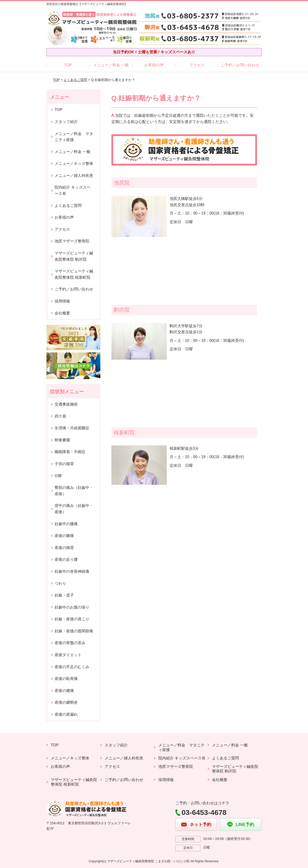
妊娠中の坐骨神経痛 (72, 571)
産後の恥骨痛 (66, 679)
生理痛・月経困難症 (72, 428)
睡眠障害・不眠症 (70, 452)
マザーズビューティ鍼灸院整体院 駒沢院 (74, 256)
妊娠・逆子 (64, 595)
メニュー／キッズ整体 (74, 163)
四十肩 (60, 416)
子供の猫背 (64, 464)
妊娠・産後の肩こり (72, 619)
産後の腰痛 (64, 691)
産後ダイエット (68, 655)
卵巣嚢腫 (62, 440)
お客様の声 (154, 65)
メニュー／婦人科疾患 (74, 175)
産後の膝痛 (64, 536)
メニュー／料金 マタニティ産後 (74, 137)
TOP (68, 65)
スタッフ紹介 (66, 122)
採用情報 (62, 301)
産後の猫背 (64, 548)
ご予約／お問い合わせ (240, 65)
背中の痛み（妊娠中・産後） (74, 509)
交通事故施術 (66, 404)
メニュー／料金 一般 (111, 65)
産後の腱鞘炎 (66, 702)
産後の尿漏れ (66, 714)
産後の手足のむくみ (72, 667)
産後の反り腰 (66, 559)
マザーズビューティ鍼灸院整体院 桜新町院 (74, 274)
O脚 (58, 476)
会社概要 (62, 313)
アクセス (197, 65)
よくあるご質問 (75, 80)
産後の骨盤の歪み (70, 643)
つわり (60, 583)
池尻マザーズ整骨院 (72, 241)
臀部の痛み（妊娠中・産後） (74, 491)
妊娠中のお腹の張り (72, 607)
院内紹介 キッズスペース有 (72, 190)
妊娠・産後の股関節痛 (74, 631)
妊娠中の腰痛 (66, 524)
